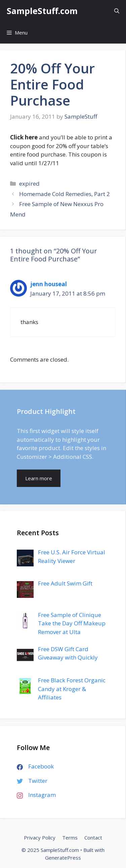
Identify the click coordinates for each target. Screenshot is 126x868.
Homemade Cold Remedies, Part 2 (65, 194)
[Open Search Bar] (117, 11)
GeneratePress (63, 858)
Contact (93, 838)
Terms (70, 838)
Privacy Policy (40, 838)
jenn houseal (49, 284)
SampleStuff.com (42, 11)
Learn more (39, 478)
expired (29, 183)
